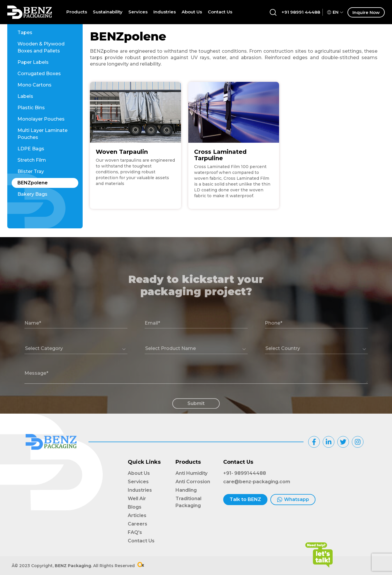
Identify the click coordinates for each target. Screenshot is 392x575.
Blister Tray (31, 171)
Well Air (137, 499)
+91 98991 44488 (301, 12)
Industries (165, 12)
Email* (152, 337)
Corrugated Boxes (39, 74)
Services (138, 12)
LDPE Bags (31, 149)
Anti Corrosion (193, 482)
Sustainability (108, 12)
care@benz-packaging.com (257, 482)
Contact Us (220, 12)
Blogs (135, 507)
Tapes (25, 32)
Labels (25, 96)
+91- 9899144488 (245, 473)
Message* (36, 388)
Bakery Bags (32, 194)
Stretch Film (32, 160)
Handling (186, 490)
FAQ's (135, 532)
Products (77, 12)
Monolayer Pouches (41, 119)
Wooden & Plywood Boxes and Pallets (41, 47)
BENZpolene (33, 183)
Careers (138, 524)
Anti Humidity (191, 473)
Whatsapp (293, 500)
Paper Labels (33, 62)
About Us (192, 12)
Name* (33, 337)
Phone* (274, 337)
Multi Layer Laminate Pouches (42, 134)
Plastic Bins (31, 108)
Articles (137, 515)
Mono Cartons (34, 85)
